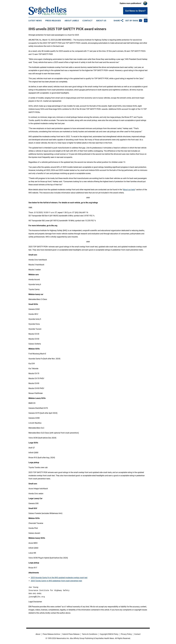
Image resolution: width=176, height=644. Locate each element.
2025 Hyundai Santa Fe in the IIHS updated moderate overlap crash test (59, 578)
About (38, 634)
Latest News (35, 21)
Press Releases (53, 21)
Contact (87, 21)
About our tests (129, 190)
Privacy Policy (126, 634)
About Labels (72, 21)
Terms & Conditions (90, 634)
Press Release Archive (51, 634)
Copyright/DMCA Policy (109, 634)
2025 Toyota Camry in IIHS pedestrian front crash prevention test (56, 581)
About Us (101, 21)
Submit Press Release (71, 634)
